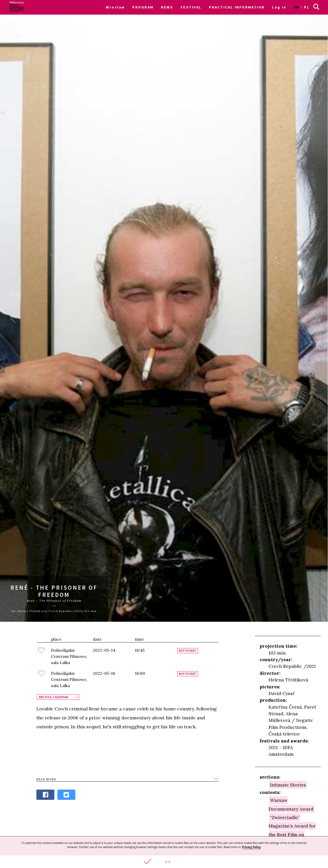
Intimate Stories (288, 785)
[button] (164, 862)
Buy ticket (188, 651)
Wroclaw (115, 7)
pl (307, 7)
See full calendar (53, 697)
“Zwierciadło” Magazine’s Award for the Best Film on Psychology (292, 830)
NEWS (167, 7)
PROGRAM (143, 7)
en (296, 7)
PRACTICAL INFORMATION (237, 7)
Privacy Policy (252, 847)
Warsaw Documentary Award (291, 804)
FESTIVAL (191, 7)
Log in (279, 7)
